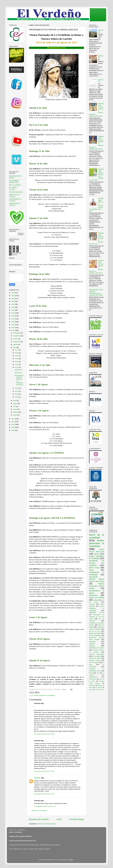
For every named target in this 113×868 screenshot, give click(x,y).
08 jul (17, 394)
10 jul (17, 388)
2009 (13, 427)
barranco (92, 604)
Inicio (59, 819)
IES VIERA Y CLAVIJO (13, 188)
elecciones (93, 595)
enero (15, 415)
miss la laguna (94, 662)
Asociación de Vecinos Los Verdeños (97, 563)
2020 (13, 310)
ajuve (97, 554)
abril (15, 406)
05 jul (17, 397)
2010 (13, 424)
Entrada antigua (77, 819)
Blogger (71, 860)
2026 (13, 293)
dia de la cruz (95, 631)
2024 (13, 299)
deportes (92, 644)
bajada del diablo (95, 633)
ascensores (92, 679)
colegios (96, 600)
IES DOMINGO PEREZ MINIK (14, 181)
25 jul (17, 362)
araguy (91, 690)
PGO (91, 673)
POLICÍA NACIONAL (16, 192)
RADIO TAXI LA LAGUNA (14, 196)
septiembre (17, 342)
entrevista (92, 685)
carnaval (92, 646)
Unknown (37, 778)
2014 (13, 328)
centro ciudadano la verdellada (97, 608)
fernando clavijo (95, 660)
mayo (15, 403)
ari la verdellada (95, 635)
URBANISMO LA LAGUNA (15, 204)
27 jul (17, 356)
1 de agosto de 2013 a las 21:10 (45, 806)
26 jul (17, 359)
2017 (13, 319)
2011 (13, 422)
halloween (92, 642)
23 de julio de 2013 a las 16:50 (44, 734)
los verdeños (97, 656)
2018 (13, 316)
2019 (13, 313)
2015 (13, 325)
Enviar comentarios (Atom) (47, 824)
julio (15, 347)
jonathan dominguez (97, 654)
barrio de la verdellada (97, 536)
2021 (13, 307)
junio (15, 401)
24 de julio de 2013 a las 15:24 (44, 771)
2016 (13, 322)
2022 (13, 304)
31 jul (17, 350)
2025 (13, 296)
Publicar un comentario (39, 811)
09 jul (17, 391)
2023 (13, 301)
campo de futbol (95, 658)
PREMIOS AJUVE (97, 613)
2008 (13, 430)
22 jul (17, 367)
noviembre (17, 336)
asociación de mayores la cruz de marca (97, 617)
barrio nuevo (94, 568)
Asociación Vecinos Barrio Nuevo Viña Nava (97, 579)
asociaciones (98, 690)
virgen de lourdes (97, 598)
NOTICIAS (18, 370)
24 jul (17, 364)
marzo (15, 409)
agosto (16, 345)
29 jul (17, 353)
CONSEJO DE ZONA (97, 648)
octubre (16, 339)
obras (91, 570)
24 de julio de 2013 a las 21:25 (44, 794)
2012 (13, 419)
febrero (16, 412)
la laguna (98, 687)
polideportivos (93, 677)
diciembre (17, 333)
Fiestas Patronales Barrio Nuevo (97, 586)
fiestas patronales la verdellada (44, 695)
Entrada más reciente (39, 819)
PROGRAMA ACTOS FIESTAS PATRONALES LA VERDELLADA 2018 (96, 292)
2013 (13, 330)
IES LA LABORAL (15, 185)
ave (98, 673)
